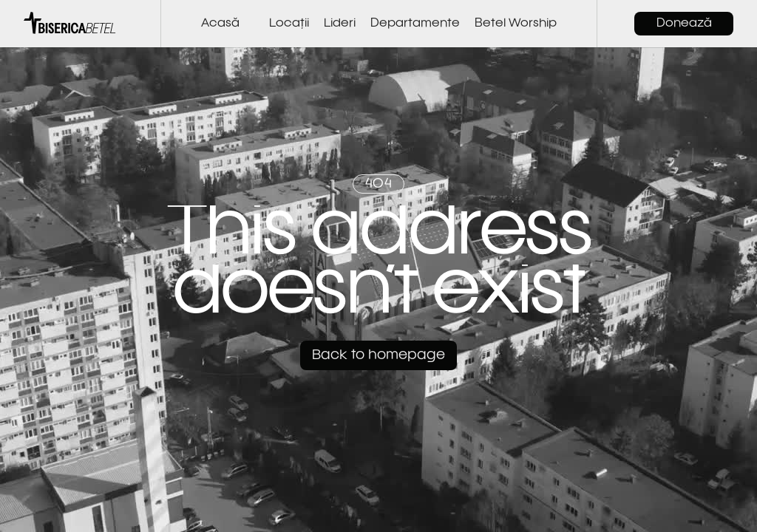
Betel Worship (516, 24)
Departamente (415, 24)
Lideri (340, 24)
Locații (289, 24)
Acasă (220, 24)
